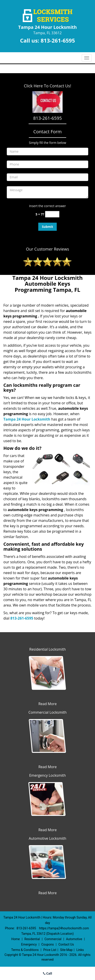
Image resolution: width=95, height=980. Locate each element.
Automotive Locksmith (48, 838)
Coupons (47, 944)
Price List (50, 950)
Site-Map (66, 950)
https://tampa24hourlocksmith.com (64, 928)
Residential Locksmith (47, 649)
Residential (32, 939)
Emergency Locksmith (48, 775)
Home (16, 939)
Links (80, 950)
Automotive (74, 939)
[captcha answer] (52, 214)
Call (48, 973)
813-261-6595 (58, 40)
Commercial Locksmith (47, 712)
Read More (47, 704)
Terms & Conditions (25, 950)
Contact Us (66, 944)
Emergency (29, 944)
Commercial (53, 939)
